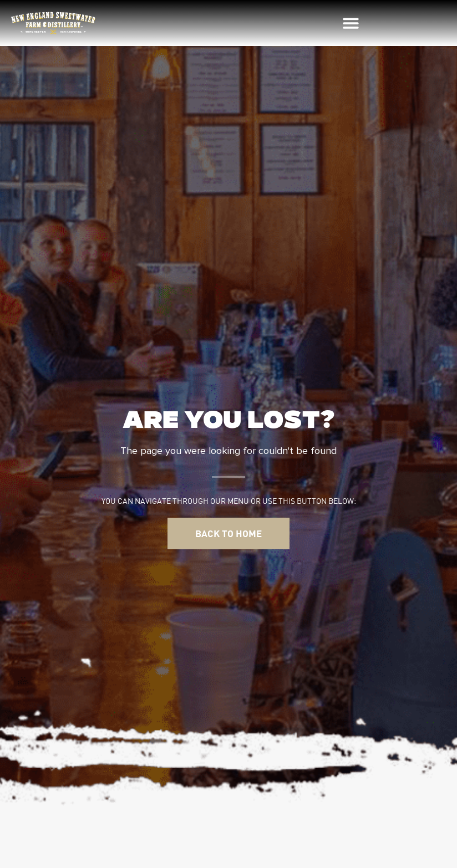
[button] (351, 23)
